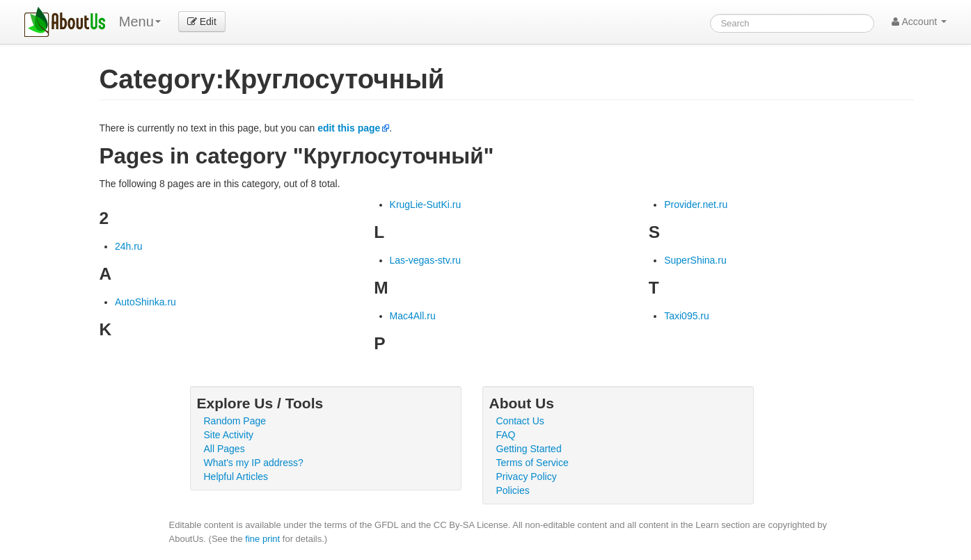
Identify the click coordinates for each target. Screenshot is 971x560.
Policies (513, 490)
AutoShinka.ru (145, 302)
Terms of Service (532, 463)
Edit (202, 22)
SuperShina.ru (695, 260)
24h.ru (129, 246)
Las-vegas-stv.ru (425, 260)
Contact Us (520, 421)
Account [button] (919, 22)
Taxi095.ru (687, 316)
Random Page (235, 421)
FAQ (506, 435)
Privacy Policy (527, 477)
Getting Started (529, 449)
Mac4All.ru (413, 316)
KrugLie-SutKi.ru (426, 205)
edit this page (349, 128)
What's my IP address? (254, 463)
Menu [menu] (140, 22)
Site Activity (229, 435)
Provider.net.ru (696, 205)
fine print (262, 539)
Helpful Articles (236, 477)
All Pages (224, 449)
